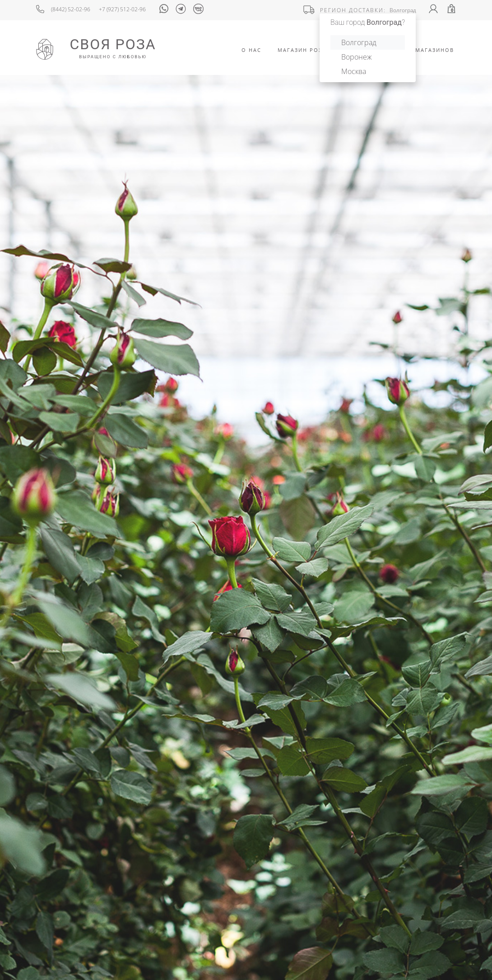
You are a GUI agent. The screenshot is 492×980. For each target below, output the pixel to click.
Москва (354, 71)
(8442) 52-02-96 (71, 9)
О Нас (251, 50)
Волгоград (359, 42)
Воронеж (357, 57)
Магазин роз (300, 50)
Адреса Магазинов (421, 50)
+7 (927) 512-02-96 (122, 9)
